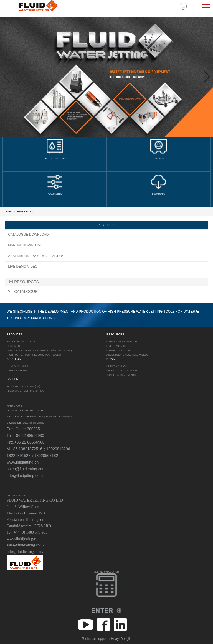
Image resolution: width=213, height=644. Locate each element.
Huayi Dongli (120, 639)
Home (9, 212)
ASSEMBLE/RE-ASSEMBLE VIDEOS (36, 256)
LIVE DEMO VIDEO (23, 267)
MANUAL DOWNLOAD (25, 245)
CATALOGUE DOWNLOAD (28, 235)
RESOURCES (25, 212)
